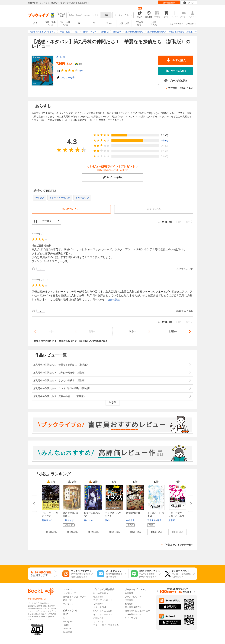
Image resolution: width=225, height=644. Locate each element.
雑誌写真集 (154, 23)
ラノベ (109, 23)
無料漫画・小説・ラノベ (75, 597)
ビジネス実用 (139, 23)
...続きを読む (113, 300)
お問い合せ (99, 618)
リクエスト (99, 621)
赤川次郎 (61, 57)
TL (94, 23)
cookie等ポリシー (133, 614)
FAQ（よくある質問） (104, 611)
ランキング (68, 604)
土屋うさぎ (68, 520)
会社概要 (129, 593)
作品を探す (99, 597)
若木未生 (152, 520)
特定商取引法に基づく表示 (137, 611)
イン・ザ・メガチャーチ (50, 514)
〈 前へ (179, 222)
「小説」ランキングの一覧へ (179, 545)
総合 (36, 23)
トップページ (69, 593)
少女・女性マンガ (65, 23)
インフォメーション (103, 614)
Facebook (68, 632)
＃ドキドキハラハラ (60, 198)
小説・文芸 (124, 23)
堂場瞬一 (173, 520)
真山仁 (108, 520)
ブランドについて (133, 597)
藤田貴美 (162, 520)
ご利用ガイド (191, 24)
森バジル (88, 520)
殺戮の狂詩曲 (133, 513)
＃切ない (40, 198)
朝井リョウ (47, 520)
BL (80, 23)
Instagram (68, 621)
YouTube (67, 629)
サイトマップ (131, 618)
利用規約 (129, 604)
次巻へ (133, 331)
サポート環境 (100, 607)
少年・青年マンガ (50, 23)
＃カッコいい (82, 198)
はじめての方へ (177, 24)
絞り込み (62, 15)
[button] (51, 532)
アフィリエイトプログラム (106, 625)
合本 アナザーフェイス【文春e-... (176, 516)
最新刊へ (173, 331)
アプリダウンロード (103, 600)
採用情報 (129, 600)
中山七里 (130, 520)
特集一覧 (67, 600)
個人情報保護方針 (133, 607)
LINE (65, 614)
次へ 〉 (190, 222)
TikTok (66, 625)
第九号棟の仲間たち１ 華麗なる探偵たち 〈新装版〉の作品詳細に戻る (71, 341)
